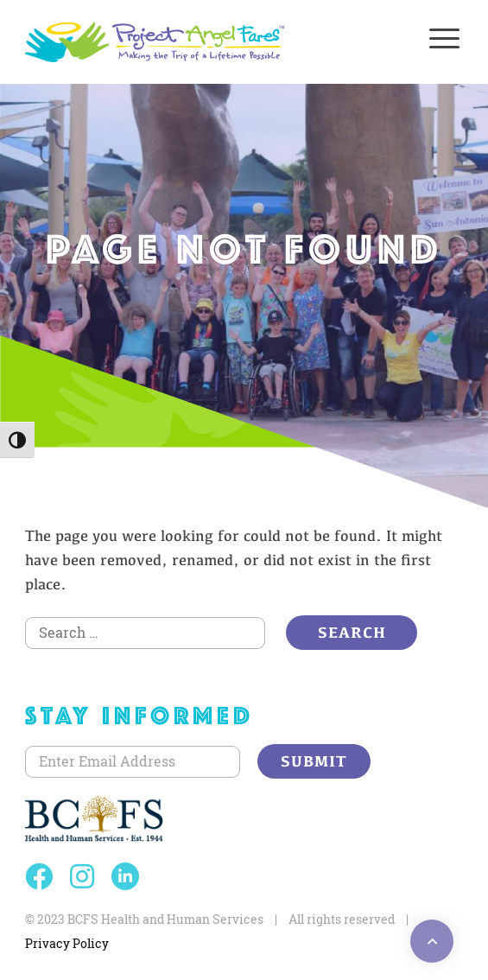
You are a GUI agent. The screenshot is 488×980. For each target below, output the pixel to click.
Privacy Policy (67, 943)
